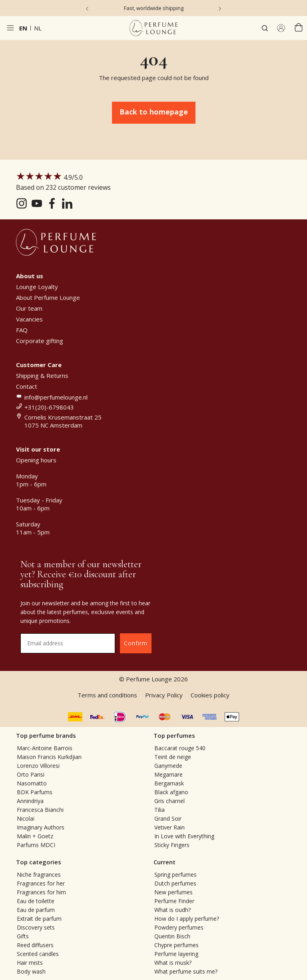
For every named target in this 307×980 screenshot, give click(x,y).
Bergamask (169, 783)
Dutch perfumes (175, 883)
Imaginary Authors (41, 827)
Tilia (159, 810)
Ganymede (168, 766)
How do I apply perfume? (187, 919)
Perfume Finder (174, 901)
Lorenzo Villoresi (38, 766)
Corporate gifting (40, 341)
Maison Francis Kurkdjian (49, 757)
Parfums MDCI (36, 845)
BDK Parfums (35, 792)
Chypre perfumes (176, 945)
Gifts (23, 936)
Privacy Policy (164, 695)
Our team (29, 308)
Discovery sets (36, 927)
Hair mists (30, 963)
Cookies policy (210, 695)
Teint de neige (173, 757)
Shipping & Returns (42, 376)
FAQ (22, 330)
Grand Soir (168, 818)
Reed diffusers (35, 945)
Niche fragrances (39, 875)
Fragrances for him (41, 892)
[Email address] (68, 643)
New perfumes (173, 892)
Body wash (31, 971)
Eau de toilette (36, 901)
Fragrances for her (41, 883)
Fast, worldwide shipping (154, 8)
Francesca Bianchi (40, 810)
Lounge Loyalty (37, 287)
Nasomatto (32, 783)
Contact (27, 386)
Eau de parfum (36, 910)
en (23, 28)
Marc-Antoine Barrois (45, 748)
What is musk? (173, 963)
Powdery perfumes (179, 927)
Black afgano (171, 792)
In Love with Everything (184, 836)
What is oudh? (172, 910)
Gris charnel (169, 801)
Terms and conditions (107, 695)
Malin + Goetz (35, 836)
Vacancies (29, 319)
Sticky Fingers (172, 845)
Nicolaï (26, 818)
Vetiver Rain (169, 827)
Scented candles (38, 954)
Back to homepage (154, 112)
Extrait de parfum (39, 919)
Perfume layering (176, 954)
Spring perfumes (175, 875)
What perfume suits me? (186, 971)
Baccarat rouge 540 (180, 748)
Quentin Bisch (172, 936)
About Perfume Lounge (48, 297)
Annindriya (30, 801)
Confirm (136, 643)
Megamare (168, 774)
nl (38, 28)
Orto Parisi (31, 774)
